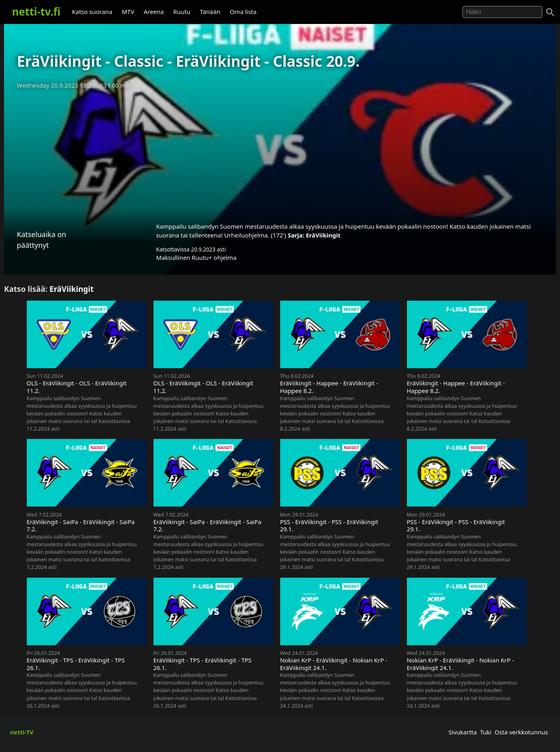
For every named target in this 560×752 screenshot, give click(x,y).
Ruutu (182, 12)
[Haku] (550, 12)
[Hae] (502, 12)
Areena (154, 12)
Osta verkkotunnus (521, 732)
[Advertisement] (280, 153)
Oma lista (243, 12)
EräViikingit (323, 235)
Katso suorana (92, 12)
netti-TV (22, 732)
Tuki (486, 732)
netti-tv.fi (36, 12)
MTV (128, 12)
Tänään (210, 12)
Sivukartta (463, 732)
